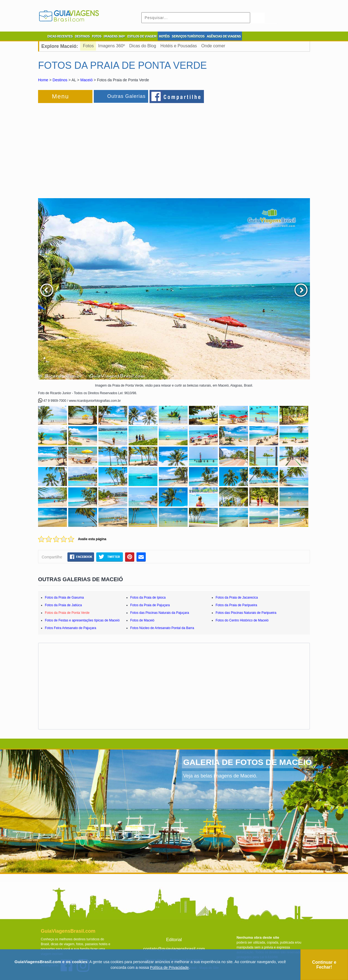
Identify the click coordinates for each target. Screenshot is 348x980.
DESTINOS (82, 36)
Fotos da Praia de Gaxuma (64, 598)
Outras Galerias (126, 96)
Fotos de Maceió (142, 620)
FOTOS (97, 36)
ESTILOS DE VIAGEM (142, 36)
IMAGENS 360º (114, 36)
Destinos (60, 80)
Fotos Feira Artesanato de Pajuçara (71, 628)
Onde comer (213, 46)
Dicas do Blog (143, 46)
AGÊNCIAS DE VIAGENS (224, 36)
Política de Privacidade (169, 967)
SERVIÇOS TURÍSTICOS (188, 36)
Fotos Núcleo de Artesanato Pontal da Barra (162, 628)
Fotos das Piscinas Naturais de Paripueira (246, 613)
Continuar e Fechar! (324, 965)
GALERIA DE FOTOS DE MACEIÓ (248, 762)
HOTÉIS (164, 36)
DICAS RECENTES (60, 36)
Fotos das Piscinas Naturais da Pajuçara (160, 613)
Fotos (88, 46)
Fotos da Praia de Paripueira (236, 605)
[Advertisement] (97, 148)
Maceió (87, 80)
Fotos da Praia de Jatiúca (63, 605)
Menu (60, 96)
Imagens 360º (111, 46)
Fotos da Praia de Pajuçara (150, 605)
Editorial (174, 940)
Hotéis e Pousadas (179, 46)
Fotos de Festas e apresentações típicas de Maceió (82, 620)
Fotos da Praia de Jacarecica (237, 598)
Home (43, 80)
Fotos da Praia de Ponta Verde (67, 613)
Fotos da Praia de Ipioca (148, 598)
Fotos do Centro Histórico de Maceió (242, 620)
